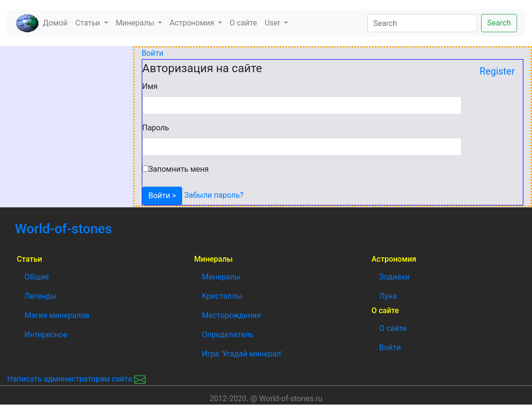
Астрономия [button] (193, 23)
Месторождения (231, 315)
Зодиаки (395, 277)
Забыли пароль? (213, 195)
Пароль (156, 128)
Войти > (162, 196)
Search (499, 23)
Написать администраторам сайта (76, 379)
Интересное (46, 335)
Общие (37, 277)
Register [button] (497, 71)
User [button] (274, 23)
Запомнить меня (179, 169)
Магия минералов (57, 315)
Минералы (221, 277)
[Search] (422, 23)
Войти (153, 53)
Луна (388, 296)
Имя (150, 86)
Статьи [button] (88, 23)
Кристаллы (222, 296)
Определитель (228, 335)
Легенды (40, 296)
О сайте (243, 23)
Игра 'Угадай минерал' (242, 354)
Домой (57, 22)
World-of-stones (90, 229)
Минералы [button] (136, 23)
